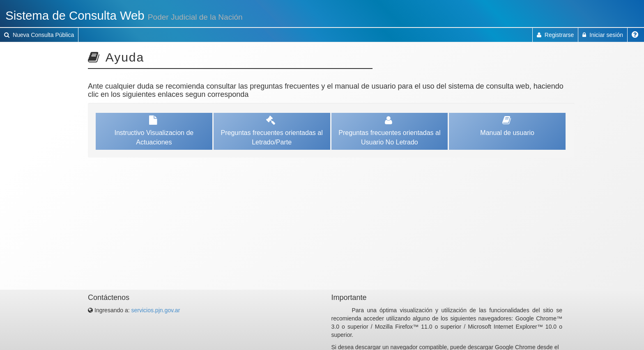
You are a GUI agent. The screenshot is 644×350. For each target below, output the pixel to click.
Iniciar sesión (603, 35)
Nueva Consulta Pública (39, 35)
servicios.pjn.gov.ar (156, 310)
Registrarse (555, 35)
